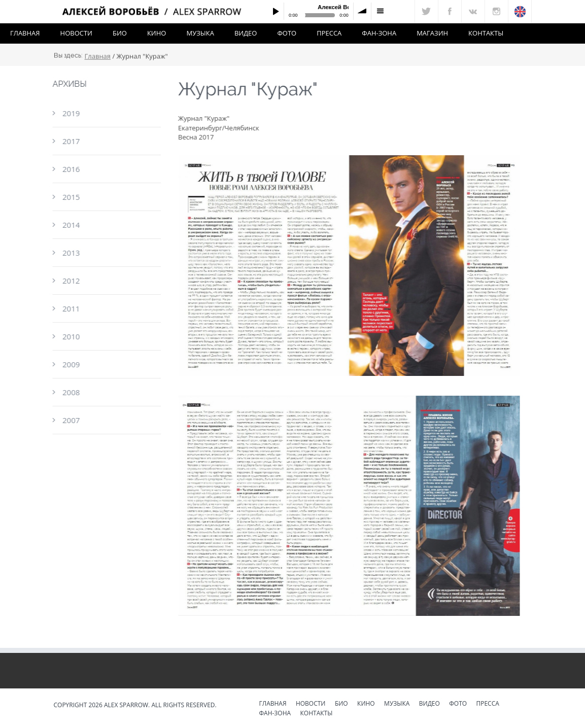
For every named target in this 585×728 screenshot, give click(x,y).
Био (120, 33)
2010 (71, 336)
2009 (71, 364)
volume (362, 11)
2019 (71, 113)
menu (380, 11)
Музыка (200, 33)
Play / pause (276, 11)
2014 (71, 225)
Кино (157, 33)
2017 (71, 141)
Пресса (329, 33)
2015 (71, 197)
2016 (71, 169)
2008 (71, 392)
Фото (287, 33)
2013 (71, 253)
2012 (71, 281)
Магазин (432, 33)
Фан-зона (379, 33)
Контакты (486, 33)
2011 (71, 308)
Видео (246, 33)
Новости (76, 33)
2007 (71, 420)
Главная (25, 33)
